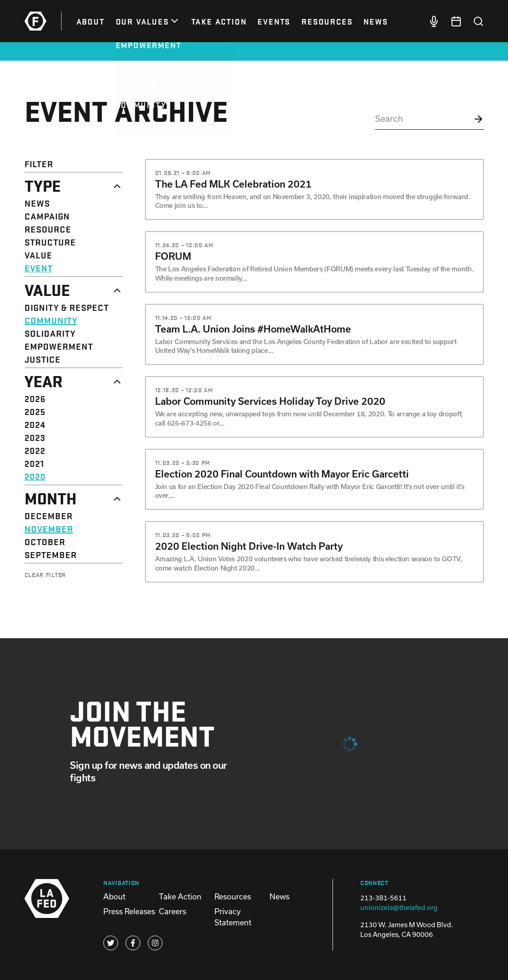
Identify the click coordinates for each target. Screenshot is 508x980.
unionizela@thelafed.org (399, 908)
